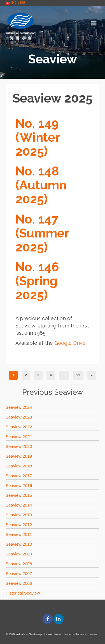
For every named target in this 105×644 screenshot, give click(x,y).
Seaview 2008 (19, 564)
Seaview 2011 (19, 534)
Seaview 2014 (19, 505)
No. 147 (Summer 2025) (42, 233)
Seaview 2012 (19, 525)
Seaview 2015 (19, 495)
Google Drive (70, 343)
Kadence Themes (86, 634)
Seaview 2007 (19, 573)
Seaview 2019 (19, 456)
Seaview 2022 (19, 427)
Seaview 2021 (19, 437)
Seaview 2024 (19, 407)
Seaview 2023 (19, 417)
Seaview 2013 (19, 515)
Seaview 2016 (19, 485)
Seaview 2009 (19, 554)
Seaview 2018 (19, 466)
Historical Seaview (23, 593)
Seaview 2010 (19, 544)
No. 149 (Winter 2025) (38, 137)
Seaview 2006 (19, 583)
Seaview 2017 (19, 476)
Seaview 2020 (19, 446)
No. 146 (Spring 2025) (37, 281)
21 (78, 375)
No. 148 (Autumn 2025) (41, 185)
